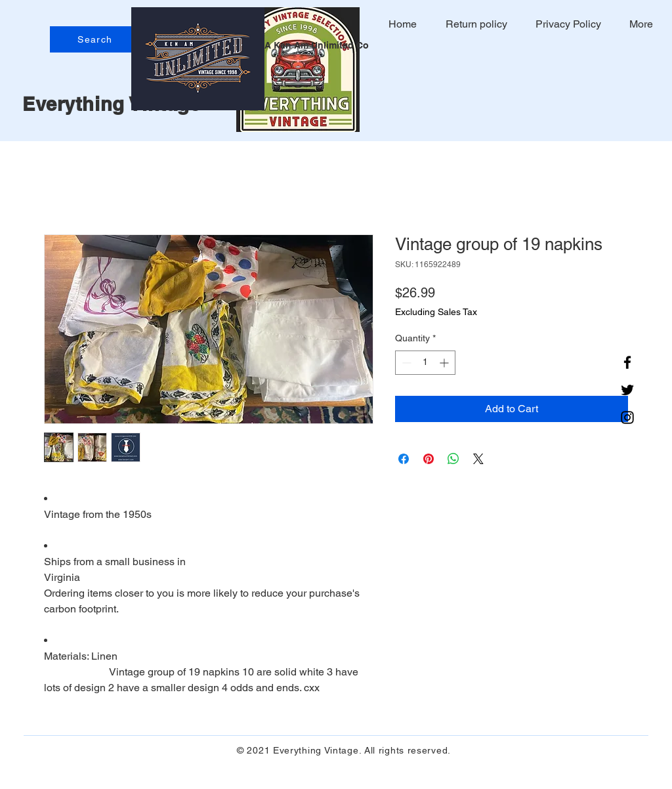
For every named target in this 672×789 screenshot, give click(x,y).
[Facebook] (627, 362)
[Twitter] (627, 390)
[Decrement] (405, 363)
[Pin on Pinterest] (429, 459)
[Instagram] (627, 417)
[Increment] (445, 363)
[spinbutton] (425, 363)
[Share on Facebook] (404, 459)
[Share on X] (478, 459)
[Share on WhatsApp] (453, 459)
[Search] (96, 39)
